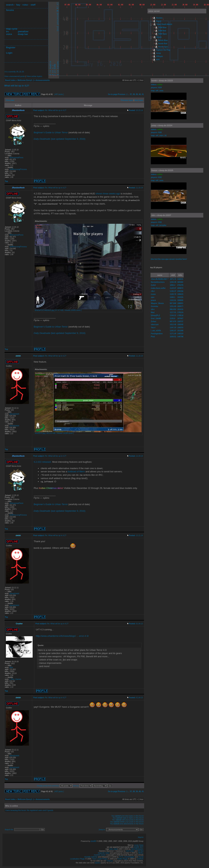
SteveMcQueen (137, 848)
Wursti (141, 856)
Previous (122, 94)
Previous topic (127, 100)
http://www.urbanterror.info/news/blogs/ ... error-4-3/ (62, 635)
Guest (159, 21)
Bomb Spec (163, 47)
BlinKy (141, 852)
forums (10, 10)
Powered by (86, 840)
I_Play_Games (15, 678)
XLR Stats (130, 850)
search (10, 5)
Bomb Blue (163, 40)
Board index (10, 80)
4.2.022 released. (43, 461)
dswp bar (23, 34)
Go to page (113, 94)
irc (7, 31)
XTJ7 (121, 856)
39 (137, 94)
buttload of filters (76, 471)
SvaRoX (140, 858)
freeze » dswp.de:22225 (162, 170)
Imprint (141, 836)
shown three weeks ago (108, 194)
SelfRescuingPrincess (18, 169)
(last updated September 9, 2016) (60, 139)
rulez (25, 5)
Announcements (43, 80)
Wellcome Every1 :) (26, 80)
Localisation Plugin (77, 858)
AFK (158, 60)
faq (18, 5)
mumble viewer (100, 854)
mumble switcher (91, 856)
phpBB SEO (139, 846)
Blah (11, 667)
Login (9, 53)
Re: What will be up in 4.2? (56, 110)
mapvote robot (104, 852)
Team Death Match (164, 24)
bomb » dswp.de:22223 (162, 81)
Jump (159, 53)
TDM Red (162, 31)
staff (33, 5)
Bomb (159, 37)
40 (140, 94)
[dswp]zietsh (14, 413)
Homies (159, 18)
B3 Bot (141, 850)
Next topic (139, 100)
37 (131, 94)
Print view (10, 100)
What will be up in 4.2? (17, 86)
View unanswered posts (15, 76)
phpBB (93, 840)
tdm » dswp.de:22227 (161, 215)
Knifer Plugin (123, 858)
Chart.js (110, 860)
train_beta (113, 848)
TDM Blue (162, 28)
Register (11, 47)
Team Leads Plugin (100, 858)
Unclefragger (129, 856)
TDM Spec (163, 34)
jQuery (98, 862)
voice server (154, 11)
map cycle (12, 29)
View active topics (34, 76)
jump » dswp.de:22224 (162, 125)
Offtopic (160, 56)
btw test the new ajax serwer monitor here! (169, 259)
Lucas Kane (139, 844)
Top (6, 181)
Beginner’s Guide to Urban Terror (51, 132)
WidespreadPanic (16, 158)
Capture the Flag (163, 50)
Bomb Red (163, 44)
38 (134, 94)
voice (9, 34)
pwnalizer (23, 31)
